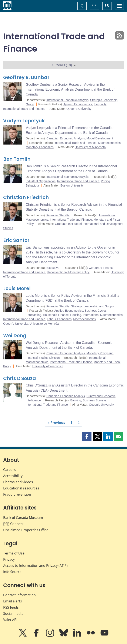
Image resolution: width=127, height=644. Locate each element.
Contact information (19, 595)
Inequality (100, 104)
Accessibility (13, 476)
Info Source (12, 572)
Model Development (100, 138)
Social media (13, 614)
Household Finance (56, 315)
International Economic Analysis (67, 100)
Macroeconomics (109, 143)
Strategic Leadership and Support (93, 306)
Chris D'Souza (20, 378)
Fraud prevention (17, 494)
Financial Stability (58, 215)
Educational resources (21, 488)
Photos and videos (18, 482)
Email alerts (13, 601)
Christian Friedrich (26, 198)
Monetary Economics (40, 147)
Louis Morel (17, 289)
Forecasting (34, 315)
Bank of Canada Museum (23, 518)
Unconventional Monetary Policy (68, 272)
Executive (53, 268)
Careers (9, 470)
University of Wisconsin (48, 366)
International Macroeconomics (103, 315)
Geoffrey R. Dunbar (26, 77)
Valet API (10, 620)
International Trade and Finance (24, 109)
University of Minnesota (90, 147)
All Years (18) (64, 65)
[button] (87, 436)
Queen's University (79, 109)
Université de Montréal (44, 324)
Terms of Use (14, 553)
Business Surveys (95, 400)
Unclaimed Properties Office (26, 530)
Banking (76, 400)
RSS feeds (11, 607)
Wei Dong (15, 336)
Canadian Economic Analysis (66, 138)
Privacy (9, 559)
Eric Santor (16, 240)
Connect (13, 524)
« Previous (56, 423)
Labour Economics (59, 319)
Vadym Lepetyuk (24, 121)
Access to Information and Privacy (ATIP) (35, 566)
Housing (76, 315)
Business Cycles (96, 311)
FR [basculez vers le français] (107, 6)
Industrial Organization (41, 181)
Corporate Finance (101, 268)
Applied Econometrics (78, 104)
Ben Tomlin (17, 159)
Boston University (72, 185)
